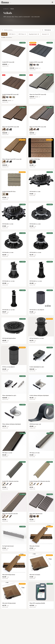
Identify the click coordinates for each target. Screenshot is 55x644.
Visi (4, 34)
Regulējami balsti (34, 34)
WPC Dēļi (12, 34)
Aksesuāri (45, 34)
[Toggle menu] (52, 2)
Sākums (6, 9)
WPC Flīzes (22, 34)
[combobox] (47, 30)
